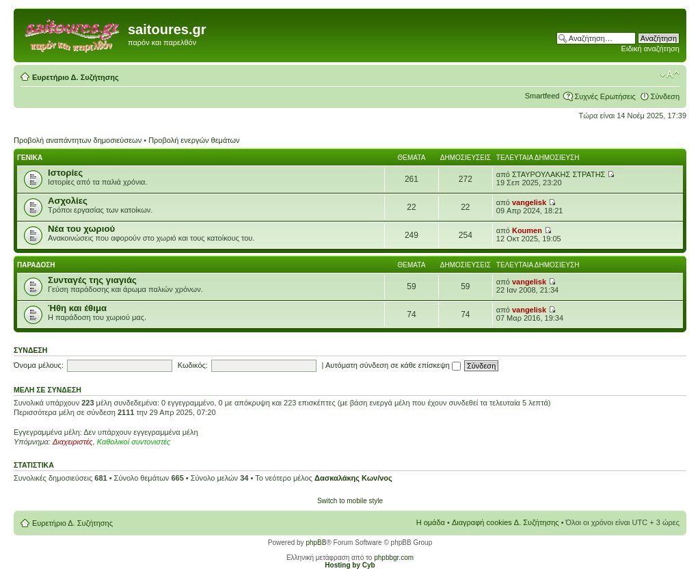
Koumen (527, 230)
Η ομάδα (431, 522)
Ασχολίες (68, 201)
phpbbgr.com (394, 558)
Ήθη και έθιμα (77, 308)
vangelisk (529, 202)
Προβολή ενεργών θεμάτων (194, 140)
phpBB (316, 543)
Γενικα (30, 158)
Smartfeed (542, 96)
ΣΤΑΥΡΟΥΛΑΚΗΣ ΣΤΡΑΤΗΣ (558, 174)
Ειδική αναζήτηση (650, 49)
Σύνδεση (665, 96)
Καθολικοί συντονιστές (134, 442)
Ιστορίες (65, 173)
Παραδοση (36, 265)
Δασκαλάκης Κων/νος (353, 478)
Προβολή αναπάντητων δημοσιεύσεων (78, 140)
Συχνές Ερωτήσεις (605, 96)
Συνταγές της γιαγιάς (92, 280)
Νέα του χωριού (81, 229)
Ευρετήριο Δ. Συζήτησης (76, 77)
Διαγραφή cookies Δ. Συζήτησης (506, 522)
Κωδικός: (193, 365)
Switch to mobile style (350, 501)
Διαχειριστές (73, 442)
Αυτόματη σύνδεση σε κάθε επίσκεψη (393, 365)
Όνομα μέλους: (39, 365)
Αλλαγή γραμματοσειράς (670, 75)
